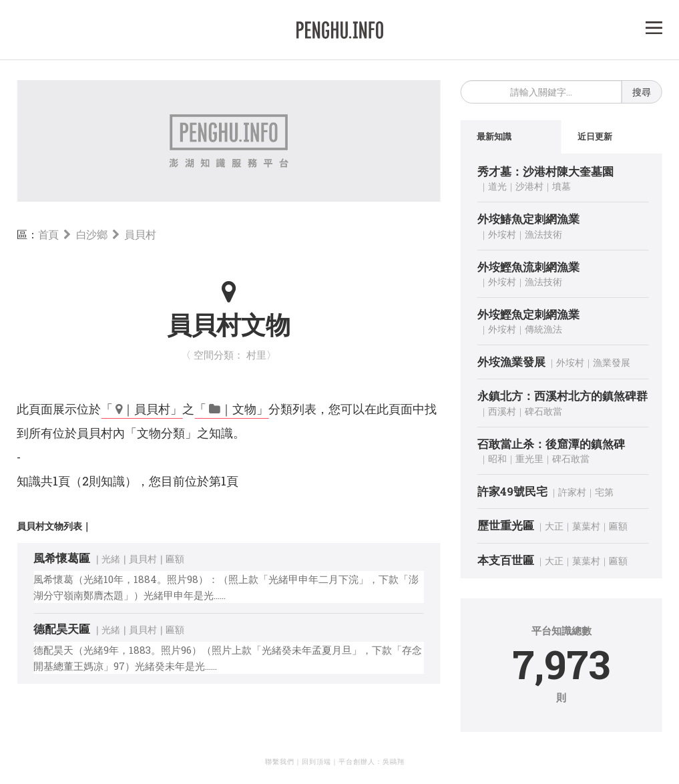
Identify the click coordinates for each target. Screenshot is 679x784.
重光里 (529, 458)
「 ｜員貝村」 (142, 409)
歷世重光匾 (506, 525)
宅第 (604, 492)
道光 (497, 186)
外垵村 (502, 234)
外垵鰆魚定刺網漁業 (528, 219)
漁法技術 (543, 234)
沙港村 (529, 186)
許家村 (572, 492)
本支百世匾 (506, 560)
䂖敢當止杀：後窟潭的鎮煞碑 (551, 444)
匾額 (175, 559)
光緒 (111, 559)
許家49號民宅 (512, 491)
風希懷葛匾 (62, 558)
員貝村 (140, 234)
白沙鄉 (92, 234)
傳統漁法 (543, 329)
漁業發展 (612, 362)
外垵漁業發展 (511, 362)
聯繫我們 (280, 762)
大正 (554, 526)
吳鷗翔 (394, 762)
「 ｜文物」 (231, 409)
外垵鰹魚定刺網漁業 (528, 314)
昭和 (497, 458)
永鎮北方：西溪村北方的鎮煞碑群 (562, 396)
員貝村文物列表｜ (54, 526)
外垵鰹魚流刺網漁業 (528, 267)
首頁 (48, 234)
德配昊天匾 (62, 629)
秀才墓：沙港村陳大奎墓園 (545, 171)
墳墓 (561, 186)
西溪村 (502, 411)
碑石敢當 (543, 411)
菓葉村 (586, 526)
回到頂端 (316, 762)
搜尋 (642, 92)
